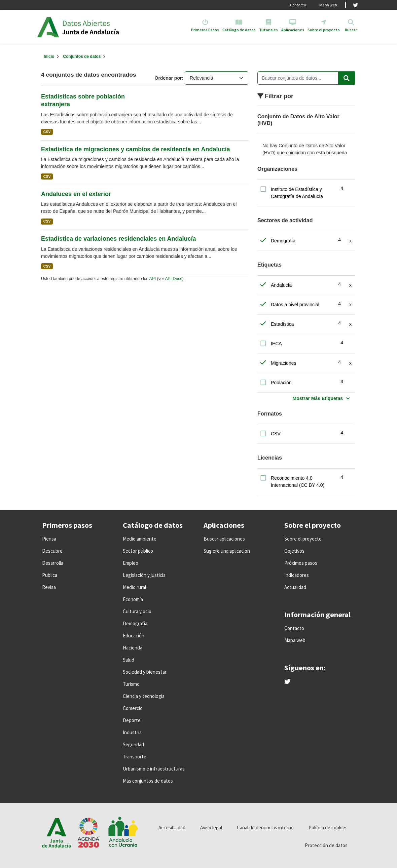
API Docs (173, 279)
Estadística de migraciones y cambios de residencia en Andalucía (136, 149)
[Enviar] (347, 78)
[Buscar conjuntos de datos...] (306, 78)
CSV (47, 132)
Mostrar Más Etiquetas (318, 398)
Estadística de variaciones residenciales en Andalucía (119, 239)
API (152, 279)
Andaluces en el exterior (76, 194)
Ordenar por (168, 78)
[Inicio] (49, 56)
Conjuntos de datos (82, 56)
